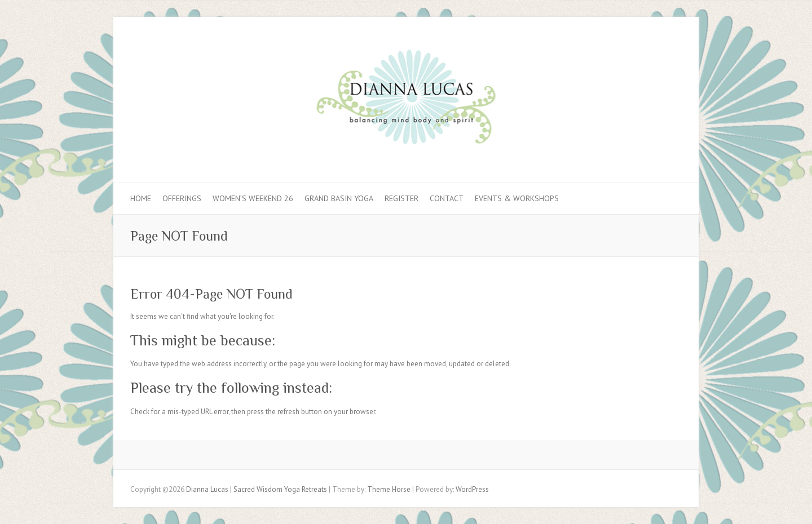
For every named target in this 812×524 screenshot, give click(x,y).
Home (141, 198)
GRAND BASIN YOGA (339, 198)
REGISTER (401, 198)
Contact (447, 198)
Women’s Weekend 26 (253, 198)
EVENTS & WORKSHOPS (517, 198)
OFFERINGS (182, 198)
